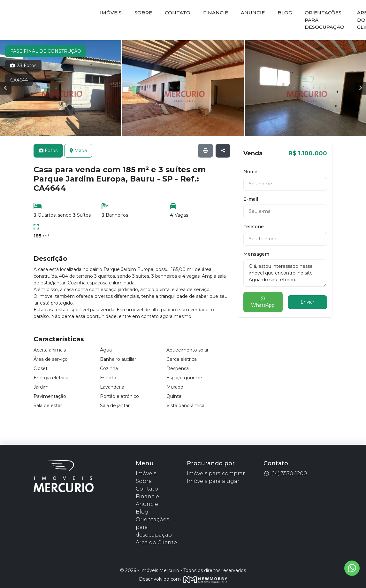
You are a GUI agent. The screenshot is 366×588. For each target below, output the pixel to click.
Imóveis (111, 13)
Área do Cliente (156, 542)
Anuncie (253, 13)
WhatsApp (263, 302)
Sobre (143, 13)
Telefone (254, 227)
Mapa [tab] (78, 151)
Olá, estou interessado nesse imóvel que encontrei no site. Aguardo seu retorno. (285, 273)
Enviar (307, 302)
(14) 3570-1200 (285, 473)
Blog (285, 13)
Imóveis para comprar (216, 473)
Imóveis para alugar (213, 481)
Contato (178, 13)
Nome (250, 172)
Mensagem (256, 254)
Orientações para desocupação (324, 20)
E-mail (251, 199)
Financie (216, 13)
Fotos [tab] (48, 151)
